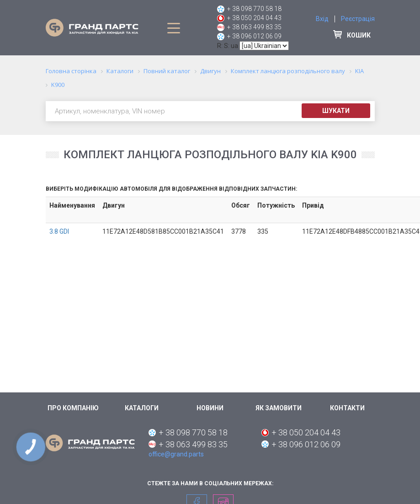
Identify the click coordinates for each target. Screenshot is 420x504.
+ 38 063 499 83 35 (254, 27)
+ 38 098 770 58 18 (254, 9)
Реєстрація (358, 19)
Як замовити (279, 408)
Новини (210, 408)
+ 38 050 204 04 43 (254, 18)
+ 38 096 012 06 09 (254, 36)
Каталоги (142, 408)
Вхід (322, 19)
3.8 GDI (59, 231)
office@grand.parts (176, 454)
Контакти (347, 408)
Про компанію (73, 408)
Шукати (336, 111)
